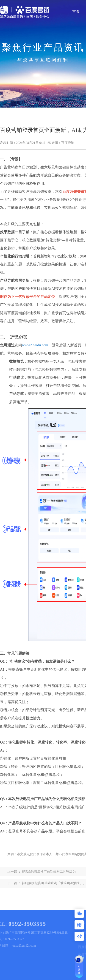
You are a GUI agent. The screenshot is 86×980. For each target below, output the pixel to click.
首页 (76, 11)
